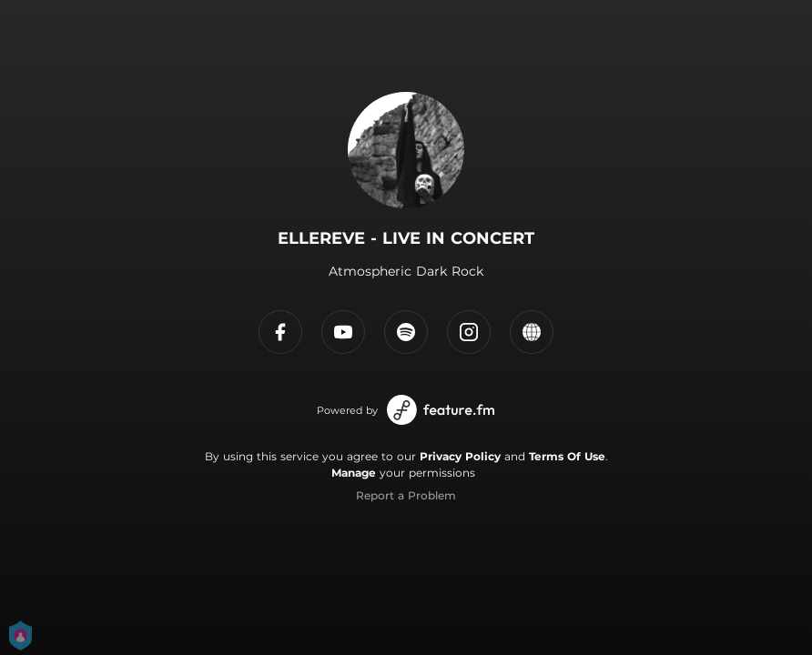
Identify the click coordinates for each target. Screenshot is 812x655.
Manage (354, 473)
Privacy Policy (460, 456)
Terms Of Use (567, 456)
